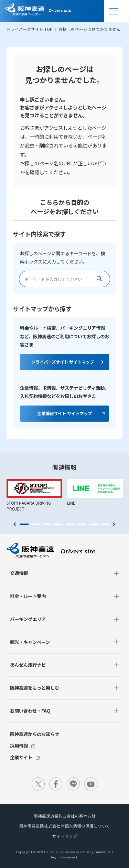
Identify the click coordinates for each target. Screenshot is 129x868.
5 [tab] (70, 525)
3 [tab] (47, 525)
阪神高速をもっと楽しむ (35, 688)
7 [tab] (93, 525)
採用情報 (19, 746)
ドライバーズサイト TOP (30, 29)
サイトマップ (65, 836)
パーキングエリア (28, 619)
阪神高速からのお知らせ (35, 734)
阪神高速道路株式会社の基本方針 (65, 816)
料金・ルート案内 (28, 596)
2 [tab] (36, 525)
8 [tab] (105, 525)
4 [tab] (59, 525)
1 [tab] (24, 525)
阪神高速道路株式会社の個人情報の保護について (65, 826)
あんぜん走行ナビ (28, 665)
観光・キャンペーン (30, 642)
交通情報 (19, 573)
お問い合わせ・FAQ (30, 711)
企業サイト (21, 757)
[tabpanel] (34, 495)
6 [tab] (82, 525)
